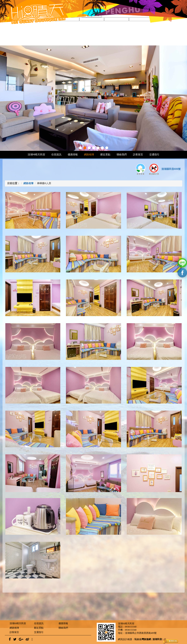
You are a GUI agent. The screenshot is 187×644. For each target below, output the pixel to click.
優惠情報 (73, 155)
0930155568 (131, 627)
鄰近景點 (105, 155)
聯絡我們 (122, 155)
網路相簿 (89, 155)
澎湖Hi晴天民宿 (36, 155)
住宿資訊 (56, 155)
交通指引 (154, 155)
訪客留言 (138, 155)
